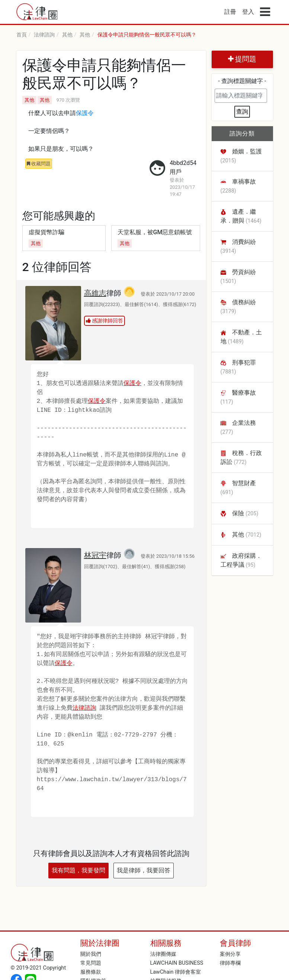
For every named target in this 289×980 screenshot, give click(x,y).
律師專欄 (230, 963)
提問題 (242, 59)
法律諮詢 (84, 708)
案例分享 (230, 954)
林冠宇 (95, 555)
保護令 (85, 114)
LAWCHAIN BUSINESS (177, 963)
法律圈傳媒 (163, 954)
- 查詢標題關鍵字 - (242, 81)
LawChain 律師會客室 (176, 972)
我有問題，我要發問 (78, 870)
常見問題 (91, 963)
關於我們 (91, 954)
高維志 (95, 293)
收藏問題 (39, 164)
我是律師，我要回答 (144, 870)
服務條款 (91, 972)
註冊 (230, 12)
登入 (248, 12)
